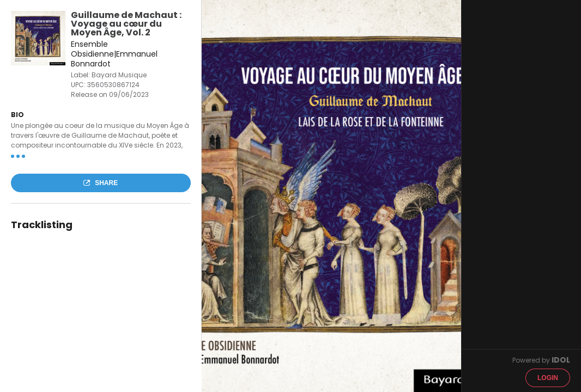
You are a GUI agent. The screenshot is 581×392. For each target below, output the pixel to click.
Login (548, 378)
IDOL (561, 360)
